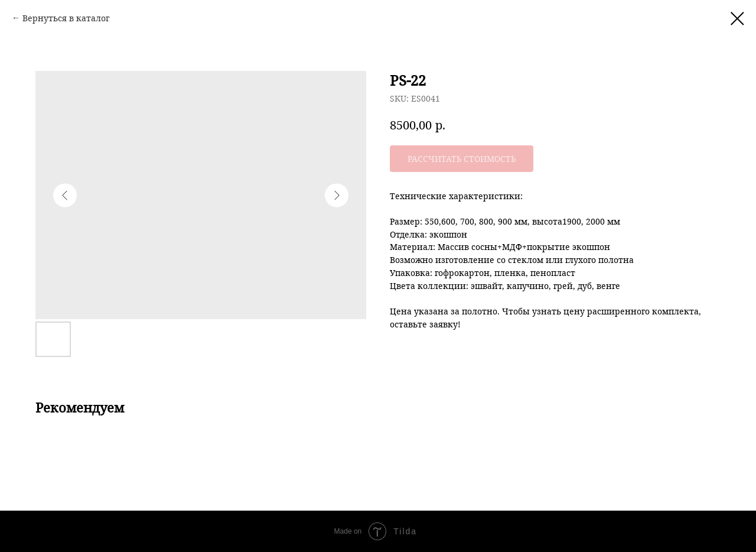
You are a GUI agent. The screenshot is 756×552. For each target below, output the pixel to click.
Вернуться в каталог (66, 18)
